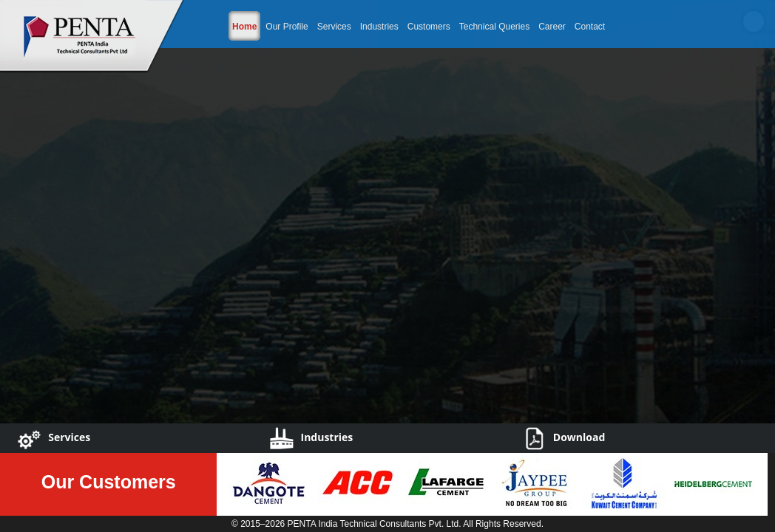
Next (757, 254)
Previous (18, 254)
